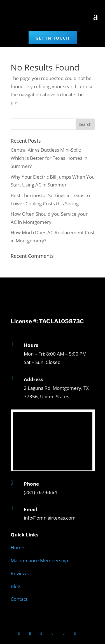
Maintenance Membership (39, 560)
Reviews (20, 573)
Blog (15, 586)
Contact (19, 599)
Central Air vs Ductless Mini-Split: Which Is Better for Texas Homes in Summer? (49, 158)
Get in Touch (53, 38)
